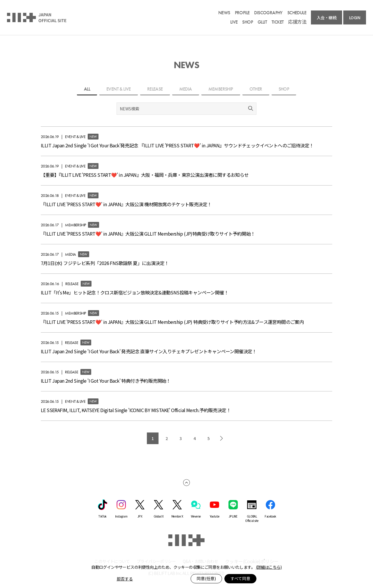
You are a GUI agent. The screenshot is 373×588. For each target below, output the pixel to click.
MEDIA (186, 89)
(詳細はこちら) (269, 567)
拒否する (125, 579)
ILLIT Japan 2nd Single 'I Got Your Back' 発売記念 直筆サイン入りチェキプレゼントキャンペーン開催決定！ (149, 351)
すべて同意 (240, 578)
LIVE (234, 22)
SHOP (248, 22)
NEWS (224, 13)
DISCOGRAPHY (268, 13)
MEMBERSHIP (221, 89)
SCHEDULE (297, 13)
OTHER (256, 89)
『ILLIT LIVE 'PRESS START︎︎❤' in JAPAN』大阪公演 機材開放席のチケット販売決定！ (126, 204)
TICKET (278, 22)
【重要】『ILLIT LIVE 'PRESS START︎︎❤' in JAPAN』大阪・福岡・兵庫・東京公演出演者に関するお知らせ (145, 175)
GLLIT (262, 22)
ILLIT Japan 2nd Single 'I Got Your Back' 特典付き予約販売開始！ (106, 381)
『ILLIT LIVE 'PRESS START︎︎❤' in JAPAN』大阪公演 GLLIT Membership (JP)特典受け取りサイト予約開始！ (148, 234)
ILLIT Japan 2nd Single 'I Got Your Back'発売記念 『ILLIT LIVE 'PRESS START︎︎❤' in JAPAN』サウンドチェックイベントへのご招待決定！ (177, 145)
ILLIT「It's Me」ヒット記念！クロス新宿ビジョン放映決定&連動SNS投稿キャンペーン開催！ (135, 292)
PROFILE (242, 13)
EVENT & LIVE (119, 89)
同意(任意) (206, 578)
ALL (87, 89)
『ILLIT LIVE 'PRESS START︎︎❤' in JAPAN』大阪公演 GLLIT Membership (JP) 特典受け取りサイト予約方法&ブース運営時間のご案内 (172, 322)
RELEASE (155, 89)
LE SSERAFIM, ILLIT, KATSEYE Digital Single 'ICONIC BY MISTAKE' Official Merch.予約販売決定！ (136, 410)
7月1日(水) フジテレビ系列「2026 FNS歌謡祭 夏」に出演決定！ (105, 263)
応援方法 (297, 22)
